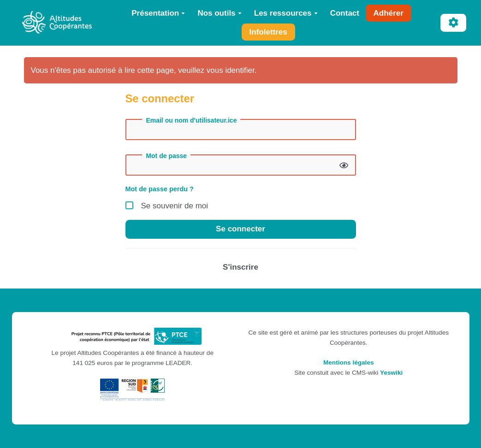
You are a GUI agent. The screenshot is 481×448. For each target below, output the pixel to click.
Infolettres (268, 32)
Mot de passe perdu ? (160, 189)
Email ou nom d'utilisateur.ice (191, 120)
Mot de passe (166, 156)
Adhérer (389, 13)
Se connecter (240, 229)
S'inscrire (240, 267)
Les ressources (286, 13)
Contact (345, 13)
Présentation (158, 13)
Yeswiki (391, 373)
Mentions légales (349, 363)
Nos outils (219, 13)
